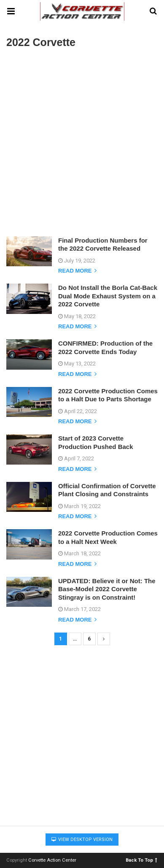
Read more (77, 271)
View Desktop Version (82, 840)
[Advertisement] (82, 142)
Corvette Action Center (52, 860)
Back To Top (141, 860)
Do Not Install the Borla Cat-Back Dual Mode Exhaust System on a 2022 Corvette (108, 296)
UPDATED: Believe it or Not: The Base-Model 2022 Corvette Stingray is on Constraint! (107, 589)
